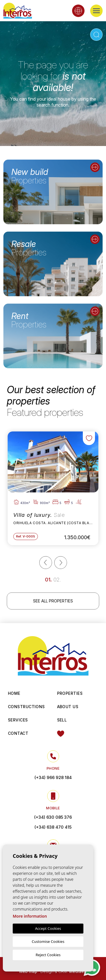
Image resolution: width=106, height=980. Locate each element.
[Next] (61, 563)
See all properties (53, 601)
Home (14, 693)
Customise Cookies (48, 941)
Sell (62, 720)
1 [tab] (49, 580)
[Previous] (46, 563)
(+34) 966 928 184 (53, 777)
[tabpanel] (53, 488)
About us (68, 707)
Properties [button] (70, 693)
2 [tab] (58, 580)
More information (30, 916)
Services (18, 720)
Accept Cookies (48, 928)
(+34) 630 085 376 (53, 817)
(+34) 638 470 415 (53, 827)
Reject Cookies (48, 955)
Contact (18, 733)
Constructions (26, 707)
